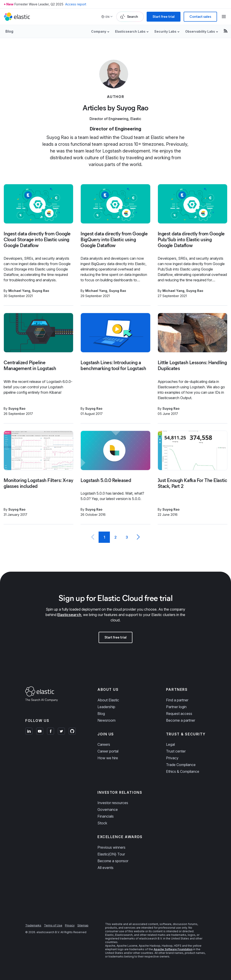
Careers (104, 744)
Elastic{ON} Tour (111, 854)
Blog (9, 31)
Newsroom (106, 720)
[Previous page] (93, 537)
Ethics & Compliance (183, 771)
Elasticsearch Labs (130, 31)
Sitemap (83, 925)
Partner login (176, 707)
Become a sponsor (113, 861)
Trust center (176, 751)
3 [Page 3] (127, 537)
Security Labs (165, 31)
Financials (106, 816)
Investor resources (113, 803)
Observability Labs (200, 31)
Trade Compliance (181, 765)
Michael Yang (19, 291)
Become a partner (181, 720)
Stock (102, 823)
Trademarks (33, 925)
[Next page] (138, 537)
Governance (108, 809)
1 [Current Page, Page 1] (104, 537)
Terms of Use (53, 925)
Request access (179, 714)
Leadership (106, 707)
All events (105, 868)
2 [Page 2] (115, 537)
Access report (76, 4)
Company (99, 31)
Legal (170, 744)
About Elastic (108, 700)
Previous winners (111, 847)
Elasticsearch (69, 615)
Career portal (108, 751)
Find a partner (177, 700)
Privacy (172, 758)
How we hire (108, 758)
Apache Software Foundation (173, 949)
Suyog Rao (41, 291)
